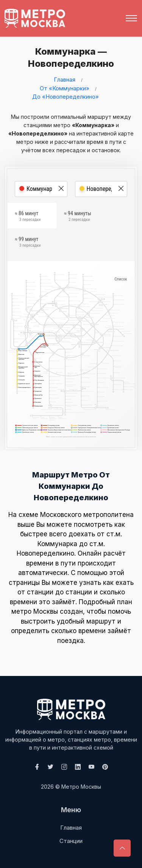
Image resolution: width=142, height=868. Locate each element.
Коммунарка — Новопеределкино (69, 57)
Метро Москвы (81, 787)
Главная (65, 80)
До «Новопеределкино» (66, 97)
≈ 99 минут (28, 243)
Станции (71, 841)
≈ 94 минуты (78, 217)
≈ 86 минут (28, 217)
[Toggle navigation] (131, 18)
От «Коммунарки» (65, 88)
